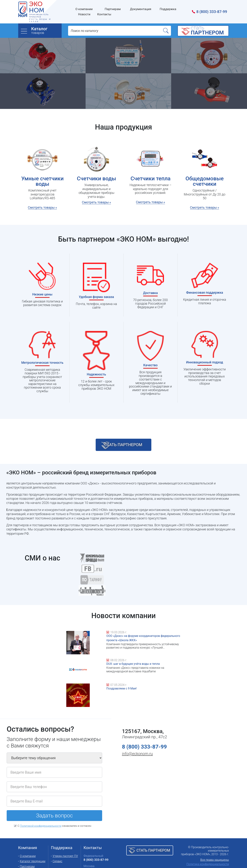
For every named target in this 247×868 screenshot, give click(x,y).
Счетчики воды (96, 179)
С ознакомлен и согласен (54, 802)
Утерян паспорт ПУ (65, 832)
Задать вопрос (54, 792)
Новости (25, 848)
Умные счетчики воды (42, 181)
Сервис (57, 838)
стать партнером (129, 447)
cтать (209, 31)
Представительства (98, 854)
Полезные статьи (31, 853)
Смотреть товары (41, 207)
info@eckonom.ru (137, 730)
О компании (28, 832)
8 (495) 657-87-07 (96, 847)
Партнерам (27, 843)
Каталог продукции (33, 838)
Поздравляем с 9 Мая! (197, 660)
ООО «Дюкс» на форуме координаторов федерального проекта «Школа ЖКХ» (67, 664)
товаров (46, 31)
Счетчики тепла (150, 179)
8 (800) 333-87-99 (212, 12)
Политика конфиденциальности (208, 841)
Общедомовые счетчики (205, 181)
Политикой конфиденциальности (41, 802)
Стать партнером (153, 827)
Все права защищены (215, 836)
